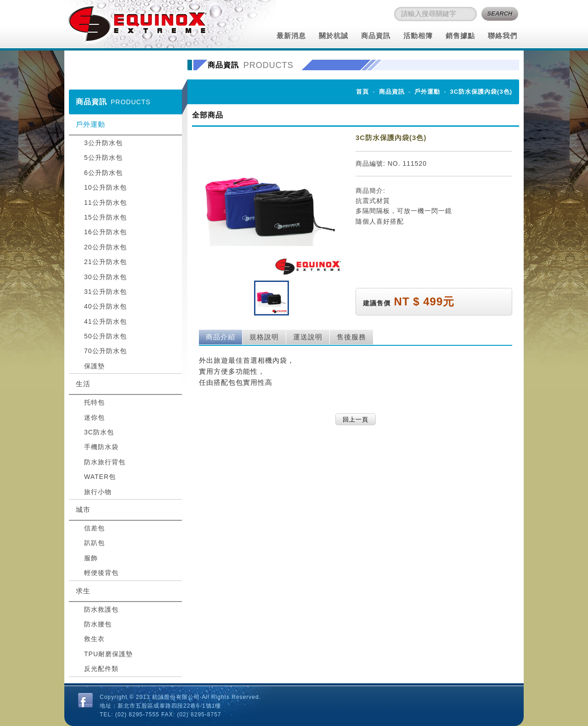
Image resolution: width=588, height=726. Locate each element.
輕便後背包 (101, 573)
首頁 (362, 92)
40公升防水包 (105, 306)
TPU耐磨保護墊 (108, 654)
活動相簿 (418, 36)
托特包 (94, 402)
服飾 (91, 558)
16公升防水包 (105, 232)
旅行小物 (98, 492)
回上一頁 (356, 419)
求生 (83, 591)
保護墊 (94, 366)
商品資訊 (376, 36)
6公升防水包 (103, 173)
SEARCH (500, 14)
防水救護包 (101, 609)
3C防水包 (99, 432)
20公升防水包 (105, 247)
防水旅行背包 (105, 462)
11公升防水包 (105, 203)
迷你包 (94, 417)
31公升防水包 (105, 292)
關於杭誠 (334, 36)
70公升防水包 (105, 351)
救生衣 (94, 639)
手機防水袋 (101, 447)
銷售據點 (460, 36)
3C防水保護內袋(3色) (481, 92)
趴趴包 (94, 543)
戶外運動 (90, 124)
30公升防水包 (105, 277)
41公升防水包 (105, 321)
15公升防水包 (105, 217)
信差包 (94, 528)
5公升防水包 (103, 158)
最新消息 (291, 36)
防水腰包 (98, 624)
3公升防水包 (103, 143)
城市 (83, 509)
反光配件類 (101, 669)
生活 (83, 384)
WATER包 (100, 477)
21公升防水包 (105, 262)
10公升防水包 (105, 187)
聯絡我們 (503, 36)
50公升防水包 (105, 336)
